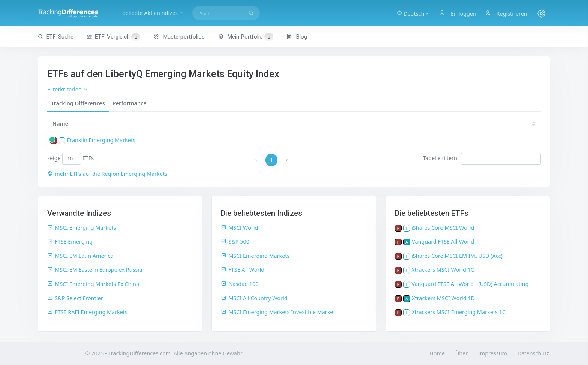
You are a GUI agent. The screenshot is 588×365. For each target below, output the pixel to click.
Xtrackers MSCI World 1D (443, 298)
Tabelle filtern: (482, 159)
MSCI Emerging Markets (82, 228)
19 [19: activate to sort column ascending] (504, 123)
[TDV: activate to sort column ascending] (436, 123)
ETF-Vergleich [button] (113, 37)
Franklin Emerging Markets (101, 140)
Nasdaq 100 (240, 284)
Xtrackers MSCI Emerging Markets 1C (458, 312)
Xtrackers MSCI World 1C (443, 270)
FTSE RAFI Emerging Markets (87, 312)
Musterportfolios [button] (179, 37)
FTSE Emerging (70, 242)
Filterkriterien (68, 89)
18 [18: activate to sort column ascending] (526, 123)
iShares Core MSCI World (443, 228)
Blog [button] (297, 37)
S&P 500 (235, 242)
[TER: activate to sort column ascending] (410, 123)
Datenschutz (533, 353)
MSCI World (239, 228)
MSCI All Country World (254, 298)
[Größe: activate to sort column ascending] (381, 123)
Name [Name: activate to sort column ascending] (60, 123)
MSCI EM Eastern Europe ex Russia (95, 270)
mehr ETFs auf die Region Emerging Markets (107, 174)
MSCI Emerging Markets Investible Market (278, 312)
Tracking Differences (78, 103)
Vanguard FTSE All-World (443, 242)
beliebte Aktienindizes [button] (155, 13)
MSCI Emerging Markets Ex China (93, 284)
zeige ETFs (70, 159)
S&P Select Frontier (75, 298)
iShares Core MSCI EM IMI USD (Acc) (457, 256)
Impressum (493, 353)
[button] (413, 13)
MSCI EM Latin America (80, 256)
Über (461, 353)
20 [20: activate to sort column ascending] (481, 123)
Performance (130, 103)
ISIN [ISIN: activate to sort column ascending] (333, 123)
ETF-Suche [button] (56, 37)
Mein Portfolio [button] (245, 37)
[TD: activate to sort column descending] (461, 123)
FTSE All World (243, 270)
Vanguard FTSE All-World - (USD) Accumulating (470, 284)
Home (437, 353)
